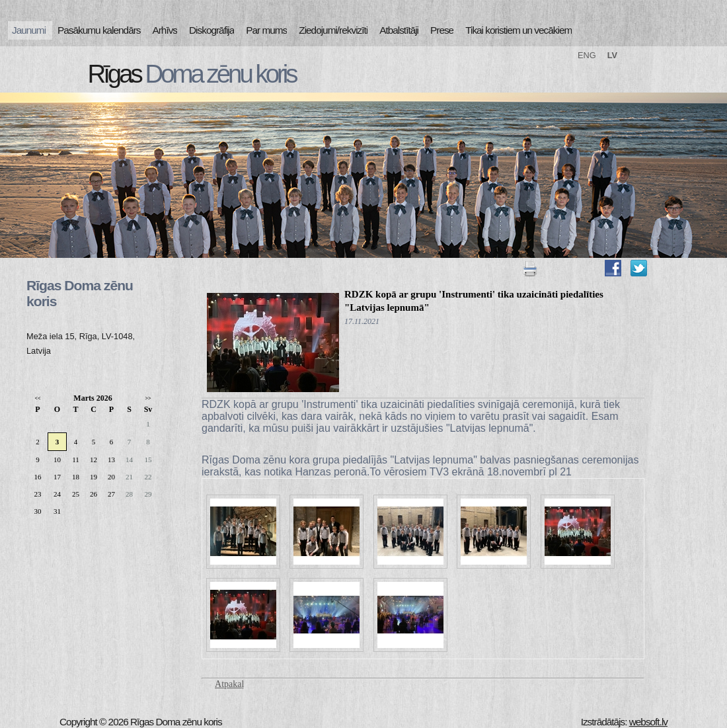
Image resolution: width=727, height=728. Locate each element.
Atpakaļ (229, 684)
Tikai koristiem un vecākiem (518, 30)
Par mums (266, 30)
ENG (587, 55)
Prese (442, 30)
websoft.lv (648, 722)
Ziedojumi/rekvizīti (333, 30)
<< (37, 398)
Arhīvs (165, 30)
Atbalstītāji (399, 30)
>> (148, 398)
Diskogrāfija (211, 30)
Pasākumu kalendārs (99, 30)
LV (612, 55)
